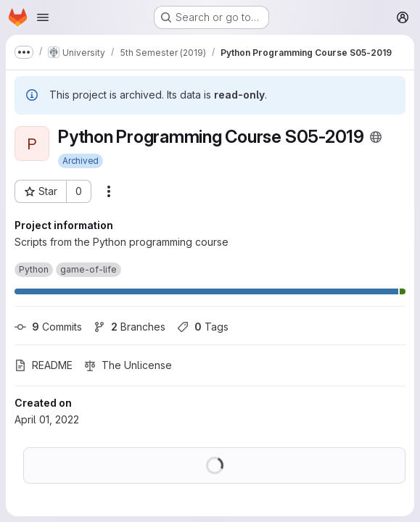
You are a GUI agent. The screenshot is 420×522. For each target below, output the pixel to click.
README (44, 365)
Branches (129, 327)
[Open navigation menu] (43, 17)
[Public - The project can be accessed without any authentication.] (376, 137)
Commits (48, 327)
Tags (203, 327)
